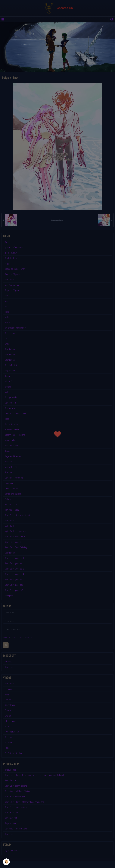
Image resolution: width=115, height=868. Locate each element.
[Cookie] (6, 862)
